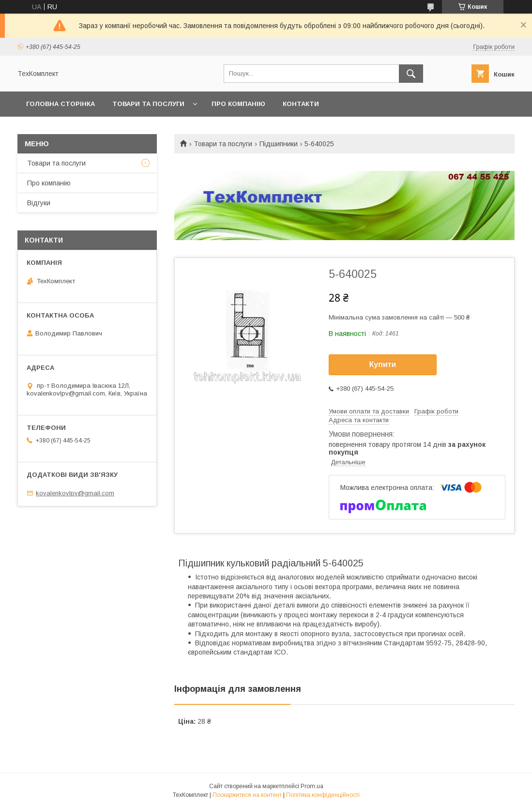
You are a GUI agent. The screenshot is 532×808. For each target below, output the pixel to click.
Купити (383, 364)
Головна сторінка (61, 104)
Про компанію (238, 104)
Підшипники (279, 144)
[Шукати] (411, 74)
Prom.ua (312, 786)
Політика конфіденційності (323, 795)
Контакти (301, 104)
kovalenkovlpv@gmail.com (75, 493)
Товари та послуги (148, 104)
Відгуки (39, 203)
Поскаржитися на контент (247, 795)
